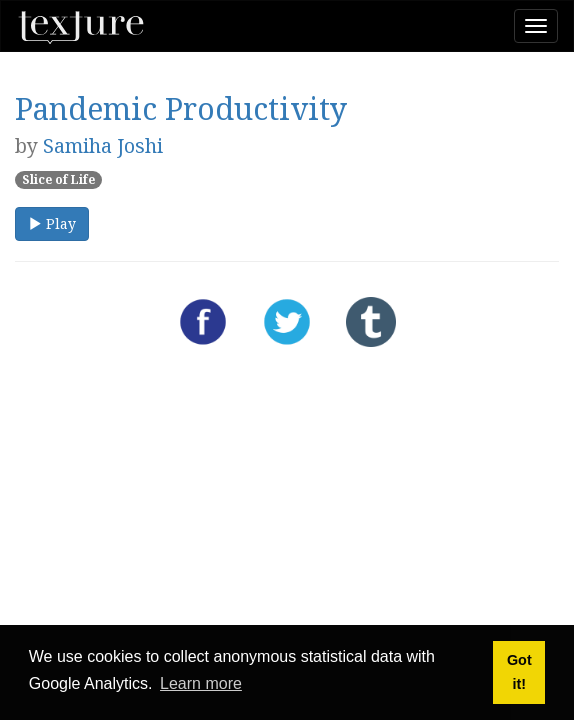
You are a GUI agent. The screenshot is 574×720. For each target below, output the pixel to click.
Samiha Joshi (103, 145)
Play (52, 223)
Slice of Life (58, 179)
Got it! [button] (519, 672)
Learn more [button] (201, 683)
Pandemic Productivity (181, 108)
